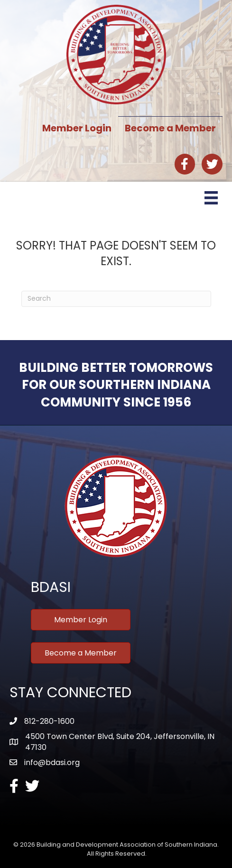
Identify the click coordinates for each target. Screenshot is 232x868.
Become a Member (170, 128)
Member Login (77, 128)
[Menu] (211, 198)
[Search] (116, 299)
